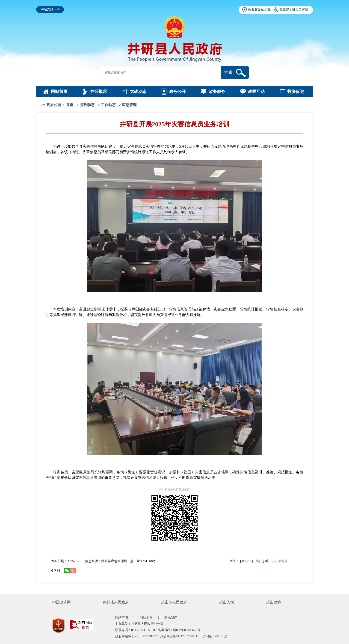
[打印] (266, 561)
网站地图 (146, 618)
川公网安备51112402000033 (179, 636)
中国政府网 (62, 602)
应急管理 (129, 105)
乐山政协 (274, 602)
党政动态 (87, 105)
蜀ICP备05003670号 (186, 630)
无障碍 (284, 10)
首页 (70, 105)
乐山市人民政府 (174, 602)
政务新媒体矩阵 (259, 10)
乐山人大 (227, 602)
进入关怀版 (300, 10)
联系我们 (171, 618)
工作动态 (108, 105)
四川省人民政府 (116, 602)
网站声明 (121, 618)
